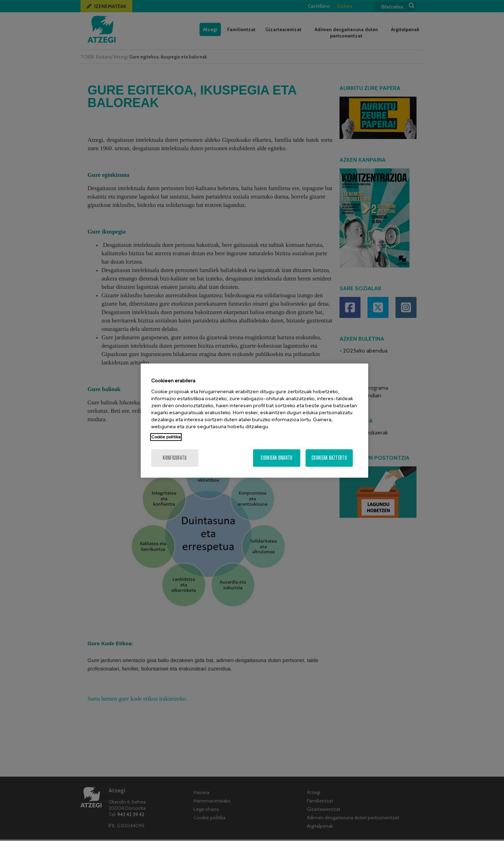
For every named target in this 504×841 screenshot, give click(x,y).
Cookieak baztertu (329, 458)
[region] (254, 420)
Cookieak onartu (276, 458)
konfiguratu (175, 458)
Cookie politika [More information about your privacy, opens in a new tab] (166, 437)
